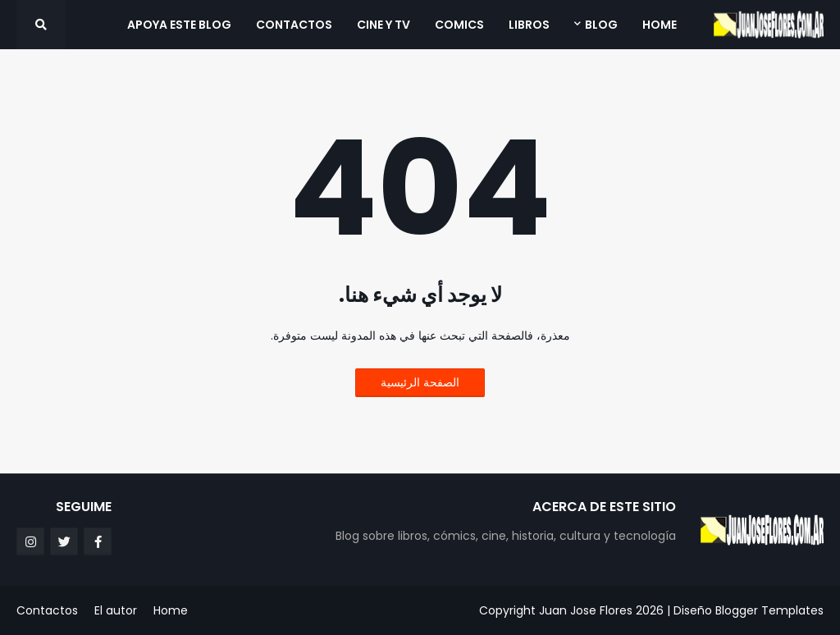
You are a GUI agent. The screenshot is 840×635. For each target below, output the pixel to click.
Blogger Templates (769, 610)
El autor (116, 610)
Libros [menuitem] (529, 25)
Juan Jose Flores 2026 (601, 610)
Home (171, 610)
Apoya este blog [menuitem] (179, 25)
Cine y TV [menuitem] (383, 25)
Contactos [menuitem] (294, 25)
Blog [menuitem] (601, 25)
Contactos (47, 610)
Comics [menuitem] (459, 25)
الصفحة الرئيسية (420, 382)
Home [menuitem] (660, 25)
